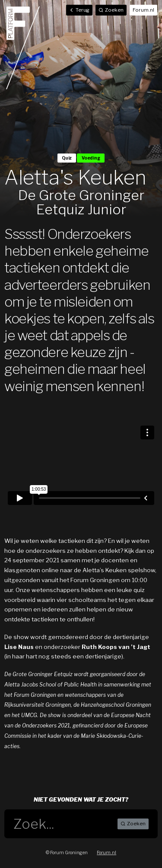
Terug (79, 10)
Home (23, 47)
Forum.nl (143, 10)
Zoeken (133, 824)
